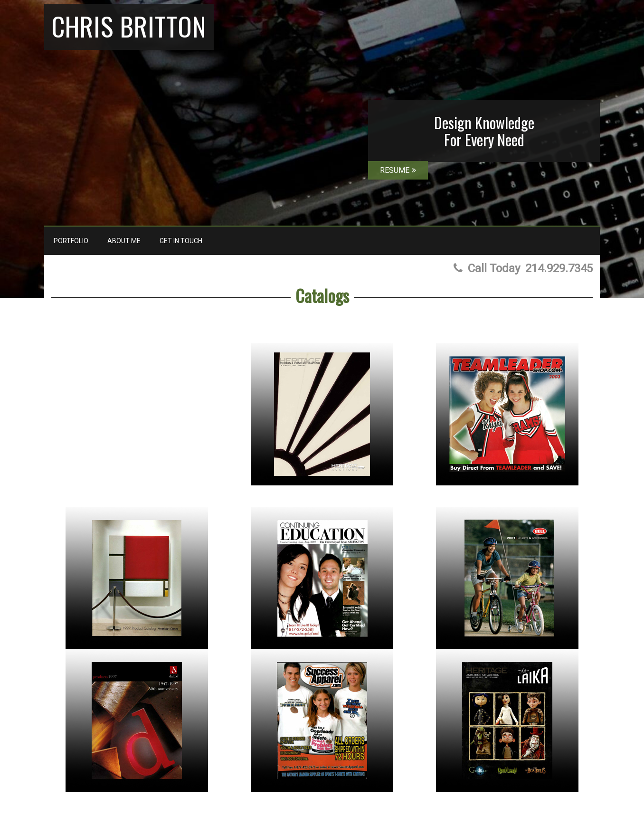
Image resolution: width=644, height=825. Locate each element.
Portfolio (71, 241)
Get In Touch (181, 241)
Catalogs (322, 295)
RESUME (398, 170)
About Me (124, 241)
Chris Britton (129, 26)
